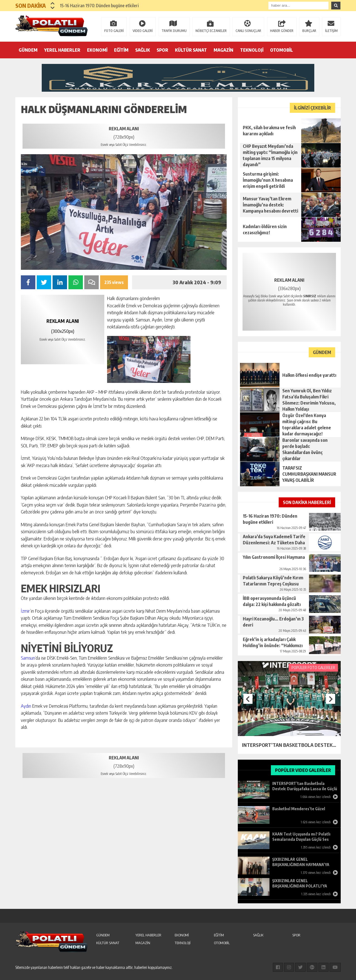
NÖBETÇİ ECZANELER (211, 31)
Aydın (26, 706)
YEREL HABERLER (62, 50)
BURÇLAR (309, 31)
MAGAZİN (223, 50)
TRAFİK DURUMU (174, 31)
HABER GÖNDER (282, 31)
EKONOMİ (97, 50)
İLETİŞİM (331, 31)
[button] (53, 3)
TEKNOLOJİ (252, 50)
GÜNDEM (28, 50)
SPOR (162, 50)
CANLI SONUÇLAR (248, 31)
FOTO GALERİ (114, 31)
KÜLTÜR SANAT (191, 50)
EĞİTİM (121, 50)
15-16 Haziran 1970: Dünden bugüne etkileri (99, 6)
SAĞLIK (143, 50)
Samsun (28, 658)
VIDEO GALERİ (143, 31)
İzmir (25, 611)
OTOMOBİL (281, 50)
